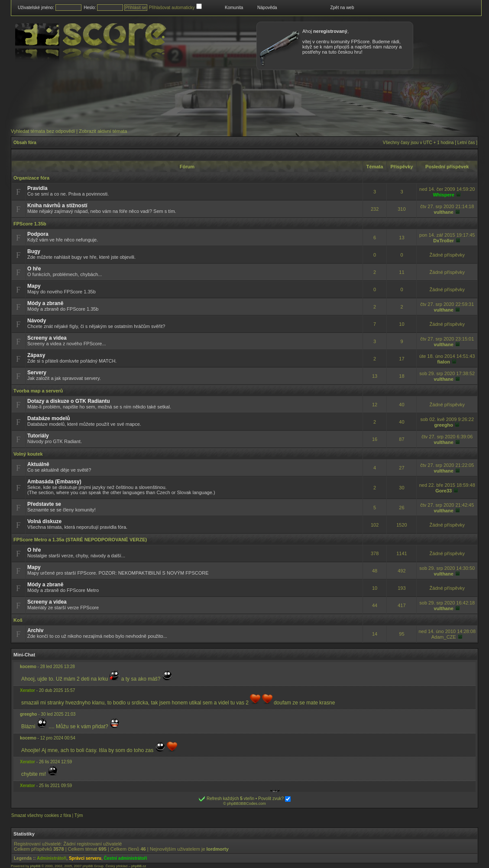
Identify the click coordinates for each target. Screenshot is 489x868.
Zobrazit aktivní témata (103, 131)
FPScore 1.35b (30, 224)
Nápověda (267, 8)
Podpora (38, 234)
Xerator (28, 690)
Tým (79, 815)
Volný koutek (28, 454)
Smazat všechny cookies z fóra (41, 815)
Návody (37, 321)
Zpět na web (342, 8)
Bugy (34, 251)
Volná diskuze (44, 521)
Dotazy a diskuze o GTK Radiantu (69, 401)
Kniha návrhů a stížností (57, 206)
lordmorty (218, 849)
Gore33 (444, 491)
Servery (37, 373)
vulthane (444, 212)
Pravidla (37, 188)
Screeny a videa (47, 338)
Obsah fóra (25, 143)
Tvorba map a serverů (38, 391)
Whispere (444, 195)
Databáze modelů (49, 418)
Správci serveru (85, 858)
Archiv (35, 630)
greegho (444, 425)
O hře (34, 269)
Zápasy (36, 355)
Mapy (34, 286)
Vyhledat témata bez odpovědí (43, 131)
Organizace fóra (31, 178)
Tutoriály (38, 436)
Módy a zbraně (45, 303)
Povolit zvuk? (274, 799)
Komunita (234, 8)
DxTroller (444, 241)
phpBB (35, 866)
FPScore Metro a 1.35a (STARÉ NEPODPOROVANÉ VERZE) (80, 540)
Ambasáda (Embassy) (54, 482)
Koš (18, 620)
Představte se (44, 504)
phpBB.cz (139, 866)
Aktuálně (38, 464)
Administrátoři (52, 858)
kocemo (28, 667)
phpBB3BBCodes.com (246, 804)
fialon (444, 362)
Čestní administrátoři (126, 858)
